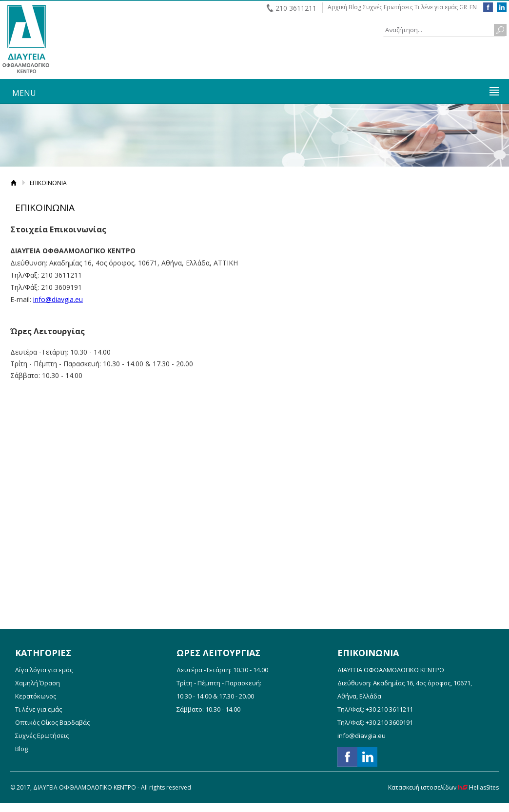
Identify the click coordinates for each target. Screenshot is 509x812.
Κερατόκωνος (36, 696)
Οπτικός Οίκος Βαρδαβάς (52, 722)
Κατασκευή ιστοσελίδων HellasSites (443, 787)
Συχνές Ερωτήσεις (388, 7)
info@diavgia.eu (58, 299)
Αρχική (337, 7)
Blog (355, 7)
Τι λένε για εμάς (436, 7)
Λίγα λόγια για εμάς (44, 670)
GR (463, 7)
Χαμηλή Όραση (38, 683)
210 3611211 (296, 8)
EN (473, 7)
